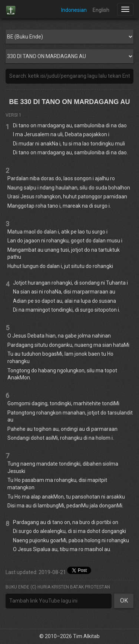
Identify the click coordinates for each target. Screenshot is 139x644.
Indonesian (74, 10)
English (101, 10)
